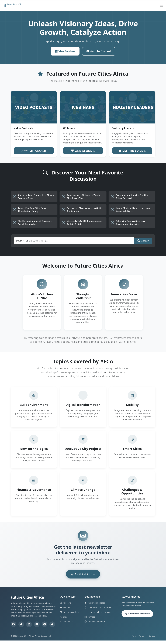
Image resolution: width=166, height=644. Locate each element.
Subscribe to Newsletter (137, 617)
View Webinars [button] (83, 149)
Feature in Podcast (95, 606)
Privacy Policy (138, 639)
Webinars (66, 611)
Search (143, 239)
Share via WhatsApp (95, 625)
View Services (65, 51)
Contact (152, 639)
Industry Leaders (69, 615)
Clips (64, 620)
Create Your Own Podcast (98, 611)
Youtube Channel (99, 51)
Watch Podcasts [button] (34, 149)
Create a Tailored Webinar (98, 615)
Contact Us (66, 625)
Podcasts (66, 606)
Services (90, 620)
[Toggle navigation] (161, 5)
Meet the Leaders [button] (132, 149)
